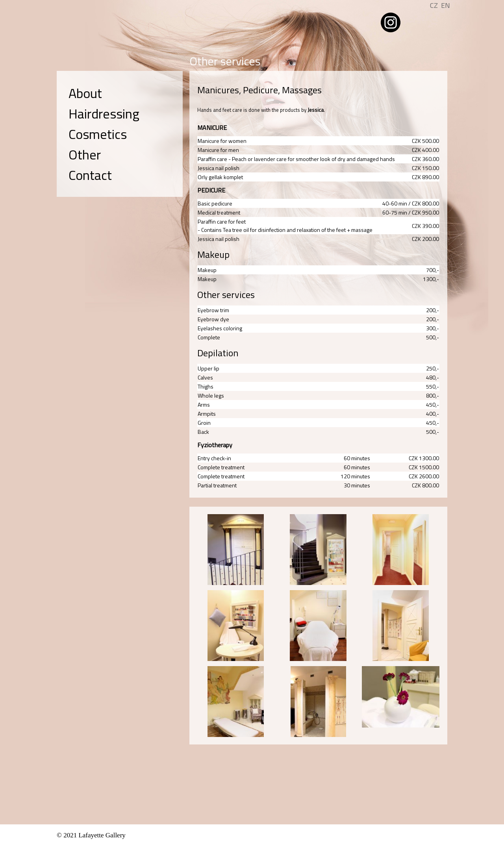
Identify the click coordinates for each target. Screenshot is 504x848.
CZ (434, 5)
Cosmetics (98, 134)
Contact (90, 175)
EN (446, 5)
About (85, 93)
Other (85, 154)
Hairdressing (104, 113)
